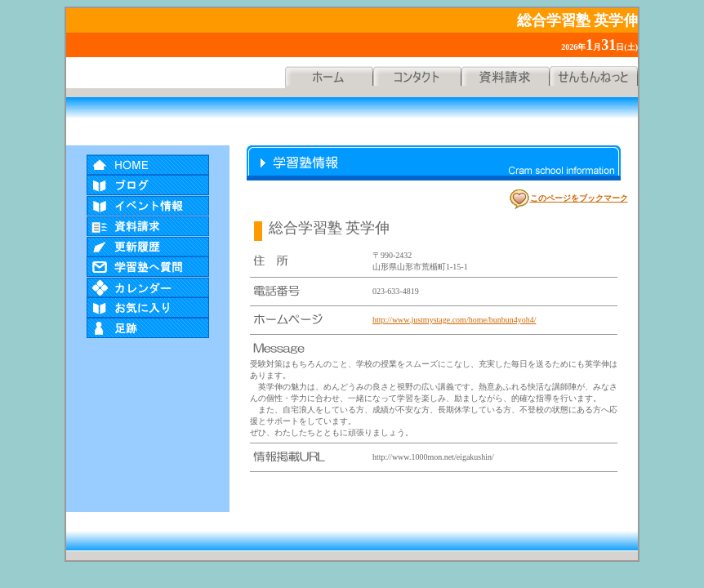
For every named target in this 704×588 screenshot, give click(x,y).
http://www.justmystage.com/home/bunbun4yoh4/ (454, 320)
